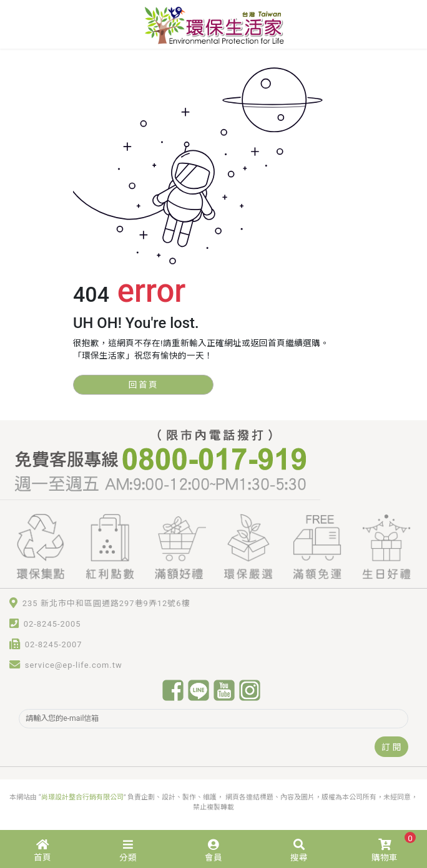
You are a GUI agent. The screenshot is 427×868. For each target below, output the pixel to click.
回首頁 (144, 385)
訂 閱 (391, 747)
